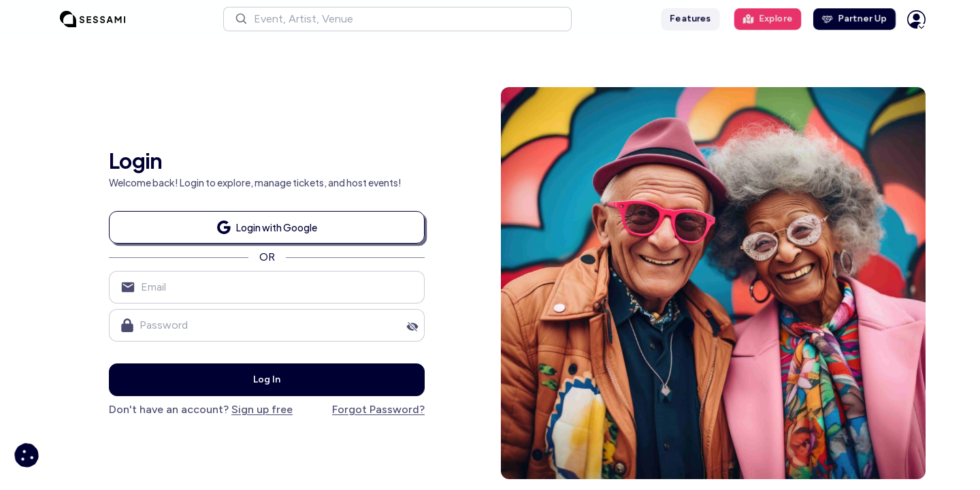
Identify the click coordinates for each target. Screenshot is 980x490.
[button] (397, 19)
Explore (768, 19)
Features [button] (690, 19)
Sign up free (262, 409)
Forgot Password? (378, 409)
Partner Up (854, 19)
